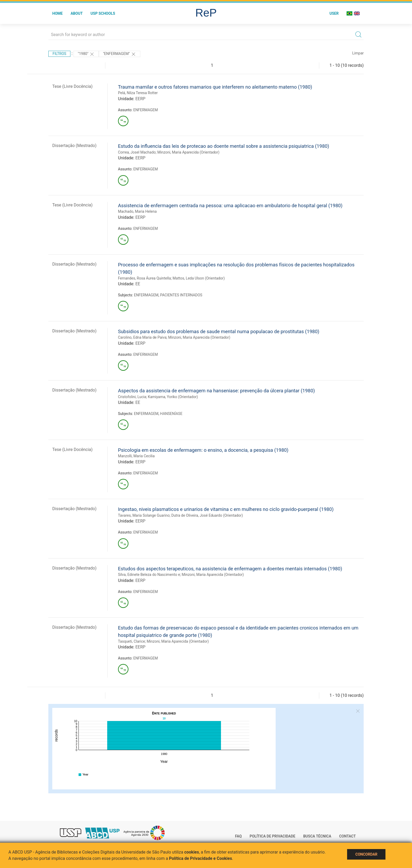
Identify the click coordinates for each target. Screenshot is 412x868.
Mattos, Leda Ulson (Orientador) (199, 278)
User (334, 13)
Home (58, 13)
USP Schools (103, 13)
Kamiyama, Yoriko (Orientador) (173, 397)
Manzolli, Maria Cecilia (136, 456)
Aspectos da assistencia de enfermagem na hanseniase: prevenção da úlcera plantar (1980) (216, 391)
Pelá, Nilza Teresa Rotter (138, 93)
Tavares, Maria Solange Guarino (144, 515)
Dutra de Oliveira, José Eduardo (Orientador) (207, 515)
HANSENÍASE (171, 414)
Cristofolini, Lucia (132, 397)
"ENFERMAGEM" (120, 54)
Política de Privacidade (272, 836)
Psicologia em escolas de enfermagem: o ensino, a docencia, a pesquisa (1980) (203, 450)
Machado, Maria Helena (137, 211)
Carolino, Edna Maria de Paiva (142, 337)
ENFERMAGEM (145, 110)
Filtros (59, 54)
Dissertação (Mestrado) (74, 146)
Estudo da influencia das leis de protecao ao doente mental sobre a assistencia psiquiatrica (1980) (224, 146)
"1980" (86, 54)
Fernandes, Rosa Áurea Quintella (144, 278)
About (77, 13)
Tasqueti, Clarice (132, 641)
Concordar (366, 854)
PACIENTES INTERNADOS (181, 295)
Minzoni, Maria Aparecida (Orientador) (188, 152)
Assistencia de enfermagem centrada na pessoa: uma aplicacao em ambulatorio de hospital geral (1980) (230, 205)
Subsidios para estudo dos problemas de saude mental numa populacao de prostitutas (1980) (219, 331)
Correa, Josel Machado (137, 152)
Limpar (358, 53)
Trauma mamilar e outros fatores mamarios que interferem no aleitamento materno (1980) (215, 87)
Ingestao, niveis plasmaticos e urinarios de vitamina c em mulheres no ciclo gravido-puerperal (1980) (226, 509)
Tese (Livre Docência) (72, 86)
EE (138, 284)
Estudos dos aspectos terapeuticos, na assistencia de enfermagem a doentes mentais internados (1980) (230, 569)
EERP (140, 99)
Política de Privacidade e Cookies (200, 858)
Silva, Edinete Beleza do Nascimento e (149, 575)
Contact (347, 836)
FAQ (238, 836)
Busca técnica (317, 836)
